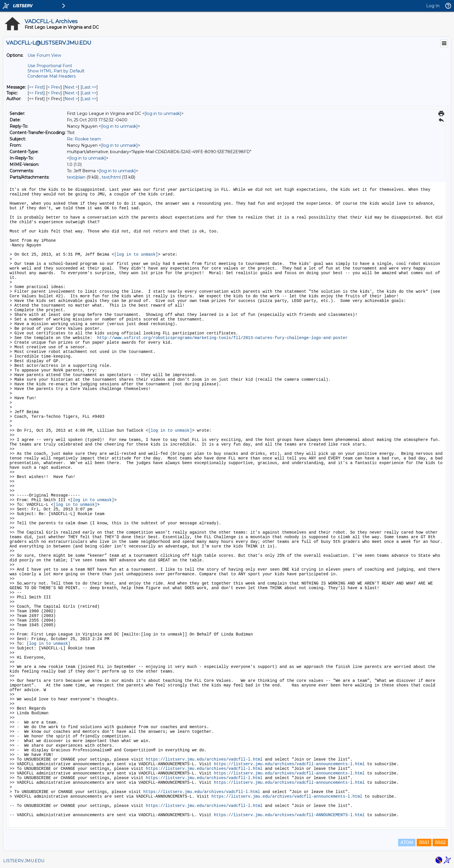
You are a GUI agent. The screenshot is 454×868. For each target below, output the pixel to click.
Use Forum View (44, 55)
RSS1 (424, 843)
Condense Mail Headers (52, 76)
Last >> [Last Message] (89, 87)
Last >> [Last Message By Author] (89, 99)
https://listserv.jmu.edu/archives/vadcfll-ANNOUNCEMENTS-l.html (289, 815)
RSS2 (440, 843)
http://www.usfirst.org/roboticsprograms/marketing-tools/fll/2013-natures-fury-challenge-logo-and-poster (222, 338)
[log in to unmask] (163, 113)
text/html (111, 177)
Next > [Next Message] (71, 87)
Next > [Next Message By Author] (71, 99)
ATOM (407, 843)
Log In (433, 6)
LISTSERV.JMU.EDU (24, 861)
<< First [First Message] (36, 87)
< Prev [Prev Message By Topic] (54, 93)
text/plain (76, 177)
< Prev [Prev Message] (54, 87)
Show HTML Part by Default (56, 71)
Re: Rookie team (84, 139)
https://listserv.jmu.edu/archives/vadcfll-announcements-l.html (289, 764)
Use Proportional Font (50, 66)
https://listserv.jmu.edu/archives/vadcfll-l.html (204, 759)
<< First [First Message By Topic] (36, 93)
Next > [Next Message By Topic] (71, 93)
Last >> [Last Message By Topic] (89, 93)
